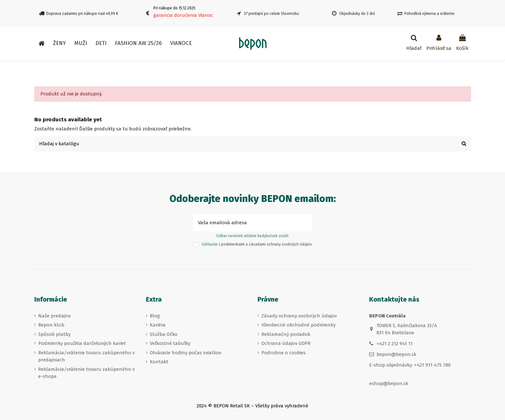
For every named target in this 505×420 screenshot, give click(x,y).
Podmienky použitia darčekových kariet (82, 343)
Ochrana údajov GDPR (286, 343)
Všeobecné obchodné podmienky (298, 325)
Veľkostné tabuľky (170, 343)
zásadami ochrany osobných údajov (280, 245)
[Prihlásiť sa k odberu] (305, 223)
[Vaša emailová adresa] (245, 223)
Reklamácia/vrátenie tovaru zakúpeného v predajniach (86, 356)
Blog (155, 316)
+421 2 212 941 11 (395, 344)
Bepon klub (51, 325)
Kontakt (159, 362)
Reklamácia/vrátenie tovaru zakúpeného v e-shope (86, 373)
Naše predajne (55, 316)
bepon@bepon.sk (396, 354)
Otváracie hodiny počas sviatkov (186, 353)
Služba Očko (164, 334)
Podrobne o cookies (284, 353)
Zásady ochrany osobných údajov (299, 316)
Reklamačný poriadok (286, 334)
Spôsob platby (54, 334)
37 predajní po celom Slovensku (271, 14)
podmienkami (233, 245)
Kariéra (158, 325)
